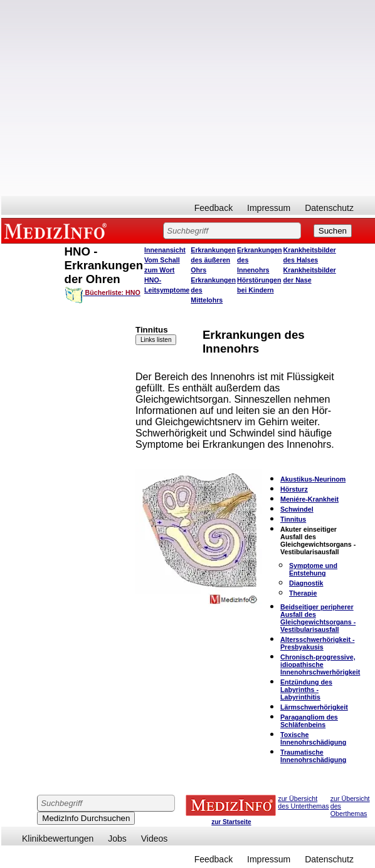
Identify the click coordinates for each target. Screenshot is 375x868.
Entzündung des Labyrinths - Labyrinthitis (306, 690)
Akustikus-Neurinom (313, 479)
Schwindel (297, 509)
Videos (155, 839)
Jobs (117, 839)
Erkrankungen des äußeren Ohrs (213, 260)
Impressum (269, 208)
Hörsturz (294, 489)
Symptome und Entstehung (313, 569)
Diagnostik (306, 583)
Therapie (303, 593)
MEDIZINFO (58, 230)
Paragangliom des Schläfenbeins (309, 721)
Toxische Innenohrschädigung (313, 738)
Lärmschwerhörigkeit (314, 707)
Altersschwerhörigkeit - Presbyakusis (317, 643)
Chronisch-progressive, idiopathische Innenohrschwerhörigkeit (320, 664)
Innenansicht (165, 250)
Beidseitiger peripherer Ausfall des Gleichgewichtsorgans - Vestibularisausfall (318, 618)
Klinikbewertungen (58, 839)
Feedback (214, 208)
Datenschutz (329, 208)
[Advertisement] (118, 98)
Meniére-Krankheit (309, 499)
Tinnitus (293, 519)
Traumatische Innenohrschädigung (313, 756)
